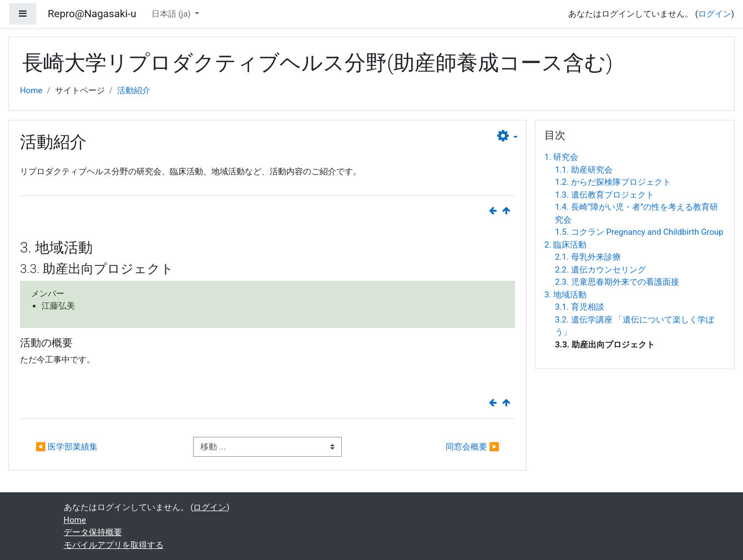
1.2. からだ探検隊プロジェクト (613, 182)
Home (31, 90)
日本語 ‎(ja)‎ (172, 14)
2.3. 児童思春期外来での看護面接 (617, 282)
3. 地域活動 (565, 295)
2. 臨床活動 (565, 245)
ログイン (715, 14)
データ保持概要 (93, 532)
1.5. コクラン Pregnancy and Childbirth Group (639, 232)
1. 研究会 (561, 157)
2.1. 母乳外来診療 (588, 257)
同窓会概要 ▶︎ (472, 447)
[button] (507, 137)
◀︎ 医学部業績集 (67, 447)
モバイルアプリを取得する (114, 545)
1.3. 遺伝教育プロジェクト (605, 195)
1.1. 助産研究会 (584, 170)
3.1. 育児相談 (580, 307)
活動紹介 (134, 90)
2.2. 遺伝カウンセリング (600, 270)
